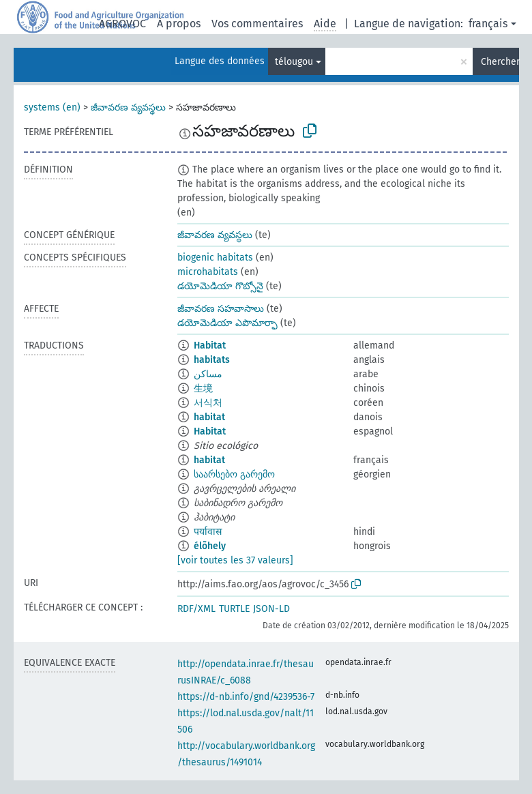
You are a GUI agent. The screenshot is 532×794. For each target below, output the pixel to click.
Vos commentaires (257, 24)
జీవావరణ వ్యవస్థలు (128, 107)
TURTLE (234, 609)
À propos (179, 24)
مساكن (208, 374)
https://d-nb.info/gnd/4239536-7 (246, 697)
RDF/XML (196, 609)
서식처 (208, 403)
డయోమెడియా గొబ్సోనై (220, 286)
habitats (212, 360)
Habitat (210, 345)
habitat (209, 417)
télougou (294, 62)
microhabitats (208, 272)
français (488, 24)
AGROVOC (122, 24)
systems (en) (52, 107)
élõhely (210, 546)
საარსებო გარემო (234, 474)
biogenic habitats (215, 258)
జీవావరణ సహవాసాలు (221, 309)
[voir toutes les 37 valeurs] (235, 560)
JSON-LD (271, 609)
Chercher (500, 62)
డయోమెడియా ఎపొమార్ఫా (227, 323)
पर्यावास (208, 532)
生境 (203, 388)
